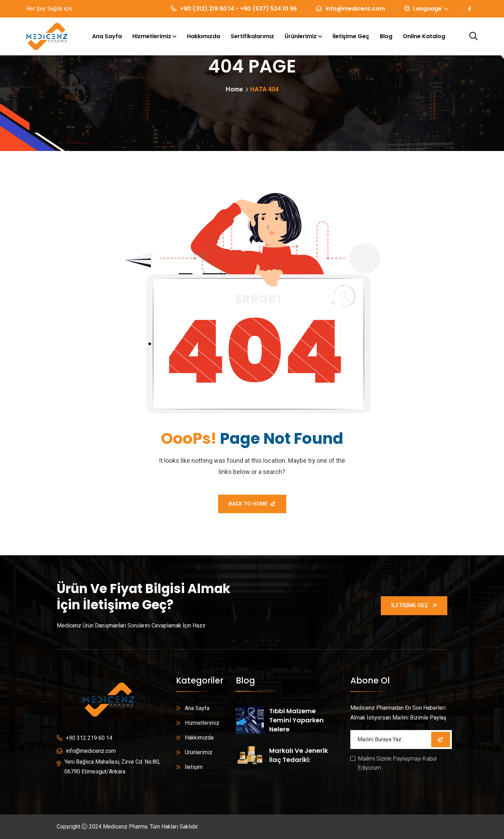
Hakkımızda (204, 36)
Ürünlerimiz (301, 36)
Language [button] (423, 9)
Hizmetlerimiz (152, 36)
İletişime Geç (351, 36)
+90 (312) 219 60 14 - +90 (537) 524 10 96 (239, 9)
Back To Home (252, 504)
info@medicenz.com (355, 9)
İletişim (194, 767)
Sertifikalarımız (252, 36)
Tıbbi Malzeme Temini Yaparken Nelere (296, 720)
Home (234, 89)
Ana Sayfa (107, 36)
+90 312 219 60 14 (89, 738)
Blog (386, 36)
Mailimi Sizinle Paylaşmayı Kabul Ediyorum (397, 763)
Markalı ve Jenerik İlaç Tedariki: (299, 755)
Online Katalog (424, 36)
